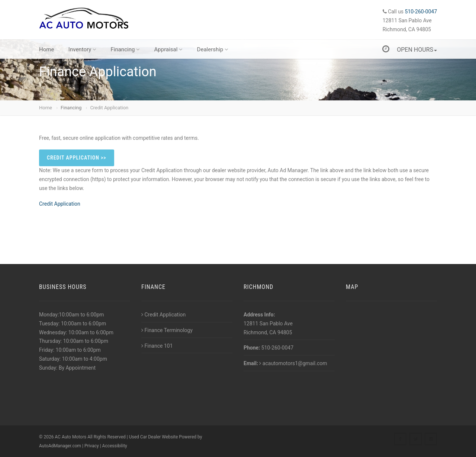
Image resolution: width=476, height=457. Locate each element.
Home (46, 49)
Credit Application (109, 108)
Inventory (82, 49)
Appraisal (169, 49)
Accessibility (115, 446)
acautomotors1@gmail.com (293, 363)
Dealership (213, 49)
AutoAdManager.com (60, 446)
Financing (125, 49)
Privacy (92, 446)
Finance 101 (157, 346)
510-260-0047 (421, 12)
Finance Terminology (167, 330)
